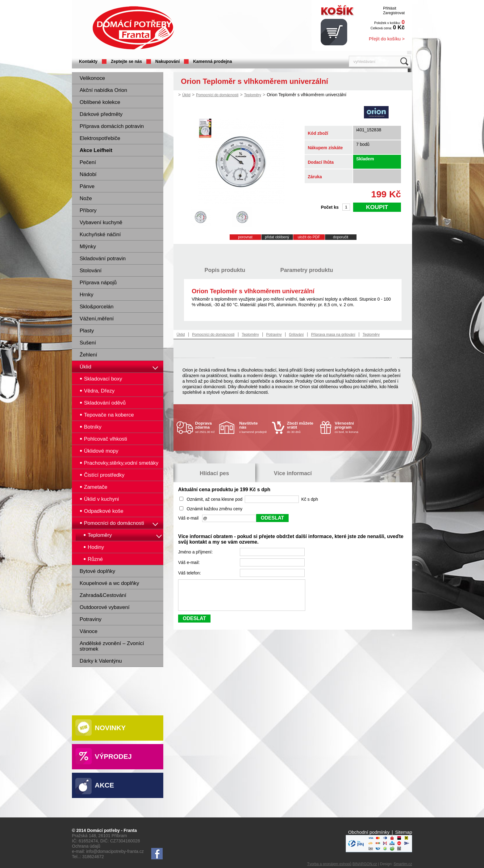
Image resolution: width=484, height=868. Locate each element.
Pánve (87, 186)
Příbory (88, 210)
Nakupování (167, 61)
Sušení (88, 343)
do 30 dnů (302, 427)
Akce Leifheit (96, 150)
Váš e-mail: (190, 562)
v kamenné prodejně (254, 427)
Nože (86, 198)
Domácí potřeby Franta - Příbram (133, 28)
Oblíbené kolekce (100, 102)
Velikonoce (92, 78)
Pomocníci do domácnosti (217, 95)
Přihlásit (390, 8)
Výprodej (113, 757)
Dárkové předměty (101, 114)
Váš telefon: (190, 573)
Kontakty (88, 61)
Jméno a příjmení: (196, 552)
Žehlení (88, 355)
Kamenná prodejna (212, 61)
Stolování (91, 271)
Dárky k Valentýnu (101, 661)
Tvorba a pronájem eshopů (329, 864)
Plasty (87, 331)
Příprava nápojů (98, 283)
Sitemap (404, 832)
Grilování (296, 335)
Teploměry (253, 95)
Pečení (88, 162)
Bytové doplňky (97, 571)
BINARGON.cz (365, 864)
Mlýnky (88, 247)
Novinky (110, 728)
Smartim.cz (403, 864)
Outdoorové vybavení (105, 607)
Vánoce (89, 631)
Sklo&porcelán (97, 307)
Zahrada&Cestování (103, 595)
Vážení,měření (97, 319)
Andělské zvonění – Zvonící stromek (112, 646)
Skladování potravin (103, 259)
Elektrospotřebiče (100, 138)
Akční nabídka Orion (103, 90)
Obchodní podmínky (369, 832)
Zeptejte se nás (126, 61)
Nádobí (88, 174)
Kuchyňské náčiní (100, 234)
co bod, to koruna (349, 427)
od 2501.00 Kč (206, 427)
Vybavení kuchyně (101, 222)
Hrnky (86, 295)
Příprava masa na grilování (333, 335)
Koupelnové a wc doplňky (109, 583)
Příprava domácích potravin (112, 126)
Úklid (86, 367)
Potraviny (91, 619)
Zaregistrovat (394, 13)
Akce (104, 785)
